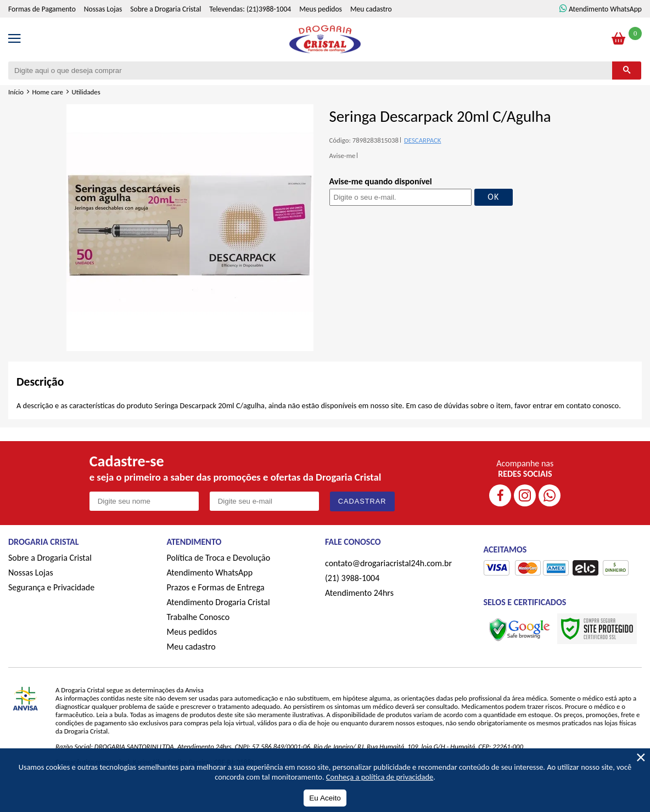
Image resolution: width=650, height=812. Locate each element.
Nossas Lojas (103, 9)
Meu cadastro (371, 9)
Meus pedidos (321, 9)
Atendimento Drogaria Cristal (218, 602)
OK (493, 197)
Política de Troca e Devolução (219, 558)
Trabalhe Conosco (198, 617)
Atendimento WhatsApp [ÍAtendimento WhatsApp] (605, 9)
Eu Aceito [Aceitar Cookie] (325, 798)
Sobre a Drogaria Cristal (166, 9)
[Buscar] (627, 71)
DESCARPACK (423, 140)
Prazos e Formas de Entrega (216, 587)
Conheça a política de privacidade (380, 777)
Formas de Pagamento (42, 9)
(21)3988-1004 (269, 9)
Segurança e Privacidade (51, 587)
